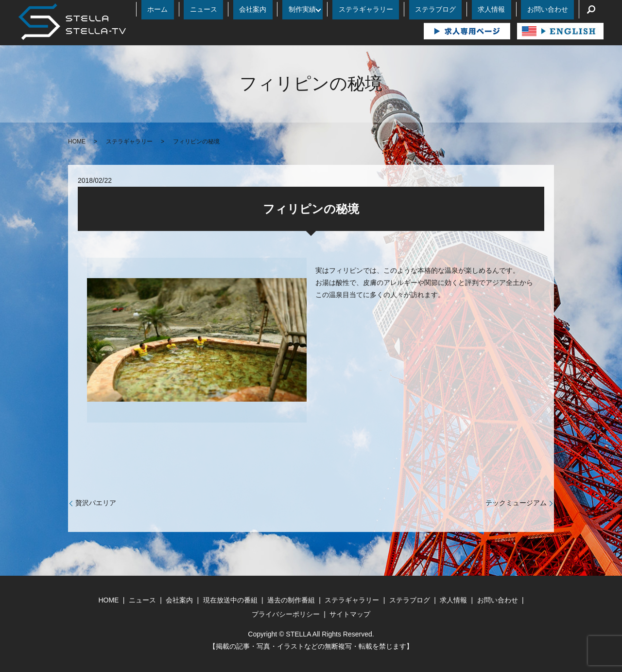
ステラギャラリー (408, 9)
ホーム (242, 9)
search (591, 9)
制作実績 (350, 9)
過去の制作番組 (291, 600)
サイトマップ (350, 614)
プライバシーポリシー (286, 614)
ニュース (276, 9)
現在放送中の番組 (230, 600)
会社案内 (313, 9)
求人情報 (510, 9)
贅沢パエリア (96, 503)
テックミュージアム (516, 503)
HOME (77, 141)
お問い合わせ (553, 9)
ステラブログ (466, 9)
